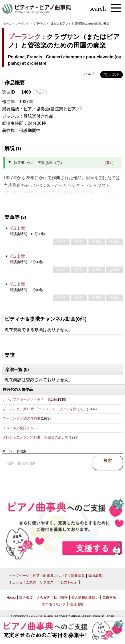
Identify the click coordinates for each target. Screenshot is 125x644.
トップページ (19, 576)
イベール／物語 (15, 428)
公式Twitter (69, 582)
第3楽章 (17, 284)
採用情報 (61, 597)
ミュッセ (15, 582)
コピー (40, 92)
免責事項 (109, 597)
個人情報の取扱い (85, 597)
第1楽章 (17, 228)
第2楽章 (17, 256)
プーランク (23, 23)
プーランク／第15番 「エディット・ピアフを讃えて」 (45, 409)
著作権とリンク (54, 604)
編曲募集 (95, 576)
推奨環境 (76, 604)
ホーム (7, 23)
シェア (90, 73)
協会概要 (26, 597)
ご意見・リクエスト (41, 582)
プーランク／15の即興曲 (22, 418)
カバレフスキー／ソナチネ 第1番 (29, 399)
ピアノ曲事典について (50, 576)
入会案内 (43, 597)
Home (11, 597)
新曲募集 (78, 576)
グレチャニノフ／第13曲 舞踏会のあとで (35, 437)
